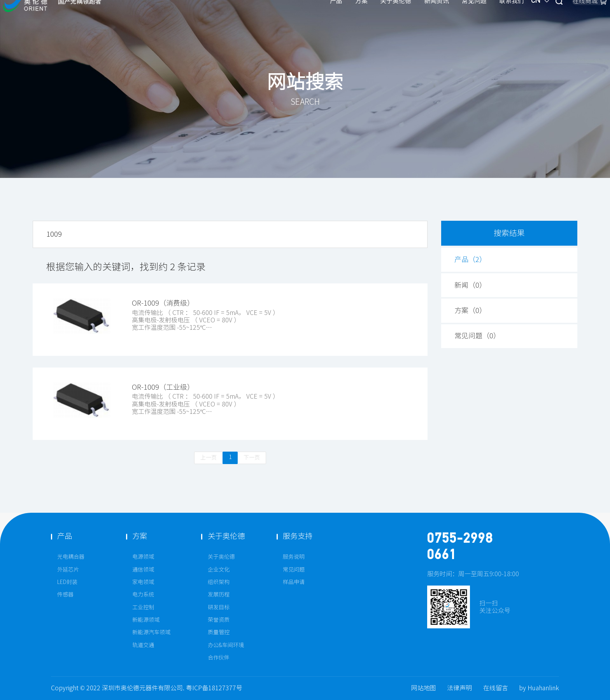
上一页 (209, 457)
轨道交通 (143, 645)
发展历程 (219, 594)
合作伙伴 (219, 658)
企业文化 (219, 570)
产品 (255, 19)
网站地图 (424, 688)
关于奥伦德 (315, 19)
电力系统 (143, 594)
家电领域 (143, 582)
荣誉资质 (219, 620)
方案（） (470, 311)
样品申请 (294, 582)
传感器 (65, 594)
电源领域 (143, 557)
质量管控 (219, 632)
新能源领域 (146, 620)
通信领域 (143, 570)
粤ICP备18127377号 (214, 688)
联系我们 (431, 19)
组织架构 (219, 582)
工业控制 (143, 607)
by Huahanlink (539, 688)
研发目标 (219, 607)
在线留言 (496, 688)
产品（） (470, 259)
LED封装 (67, 582)
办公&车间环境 (226, 645)
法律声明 (459, 688)
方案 (280, 19)
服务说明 (294, 557)
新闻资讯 (356, 19)
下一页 (252, 457)
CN (464, 19)
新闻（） (470, 285)
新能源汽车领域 (151, 632)
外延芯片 (68, 570)
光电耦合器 (71, 557)
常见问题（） (477, 336)
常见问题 (393, 19)
